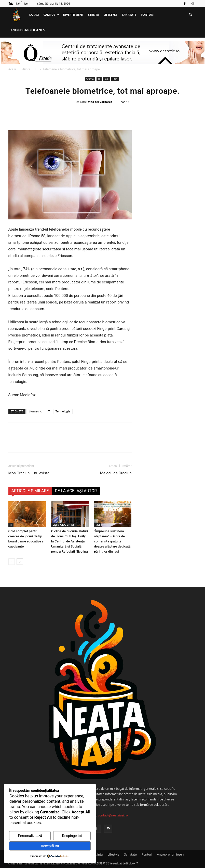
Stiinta (94, 15)
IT (37, 69)
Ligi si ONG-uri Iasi (64, 525)
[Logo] (18, 15)
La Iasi (34, 15)
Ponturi (147, 15)
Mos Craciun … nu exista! (29, 473)
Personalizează (30, 836)
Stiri (115, 79)
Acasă (12, 69)
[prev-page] (12, 562)
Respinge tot (72, 836)
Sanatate (129, 15)
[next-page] (20, 562)
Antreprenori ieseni (28, 30)
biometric (35, 411)
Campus (51, 15)
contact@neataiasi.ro (113, 815)
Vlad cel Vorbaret (100, 102)
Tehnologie (63, 411)
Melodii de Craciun (116, 473)
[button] (191, 15)
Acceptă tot (50, 846)
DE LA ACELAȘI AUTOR (76, 491)
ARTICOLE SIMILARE (30, 491)
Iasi (106, 79)
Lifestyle (111, 15)
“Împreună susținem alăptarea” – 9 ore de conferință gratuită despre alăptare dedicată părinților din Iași (112, 541)
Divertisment (73, 15)
